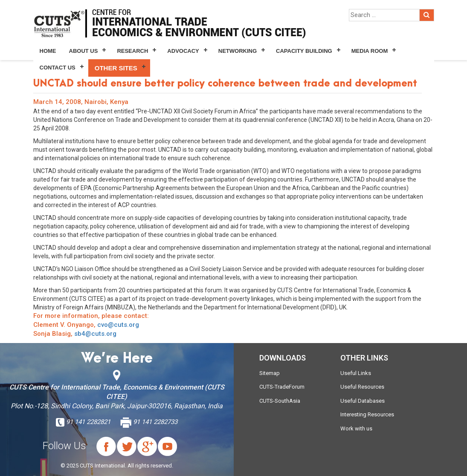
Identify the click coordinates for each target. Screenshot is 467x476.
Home (48, 51)
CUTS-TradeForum (282, 387)
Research (132, 51)
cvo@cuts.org (118, 325)
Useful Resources (362, 387)
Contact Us (58, 68)
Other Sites (116, 68)
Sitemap (270, 373)
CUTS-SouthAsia (280, 401)
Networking (238, 51)
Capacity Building (304, 51)
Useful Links (356, 373)
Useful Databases (363, 401)
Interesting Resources (367, 414)
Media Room (370, 51)
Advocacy (183, 51)
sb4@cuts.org (95, 334)
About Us (84, 51)
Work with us (356, 428)
